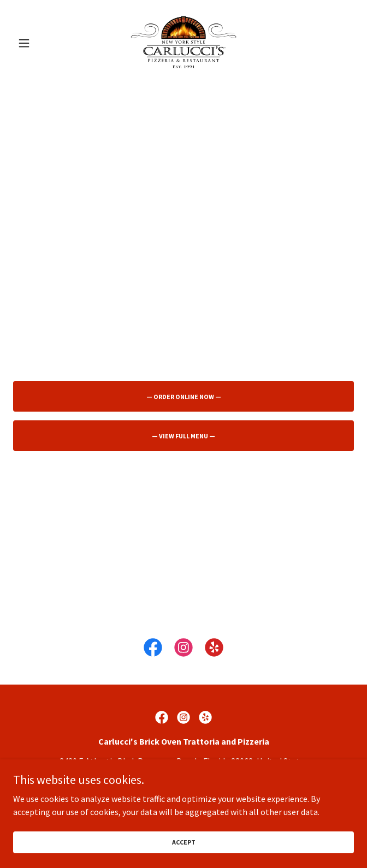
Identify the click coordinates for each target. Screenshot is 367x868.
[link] (183, 43)
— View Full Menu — (183, 436)
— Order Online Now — (184, 397)
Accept (184, 850)
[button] (39, 43)
